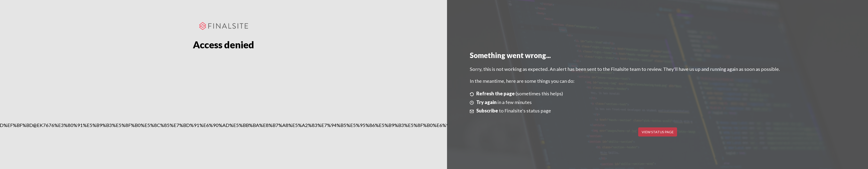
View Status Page (658, 132)
